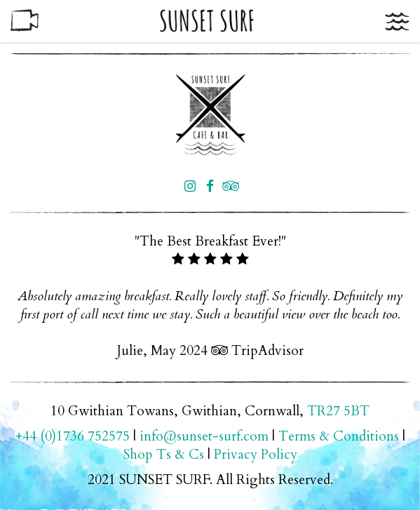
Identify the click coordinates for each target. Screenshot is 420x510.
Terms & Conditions (339, 436)
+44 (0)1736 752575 (73, 436)
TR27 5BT (338, 411)
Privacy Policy (256, 455)
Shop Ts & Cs (164, 455)
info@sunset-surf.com (204, 436)
